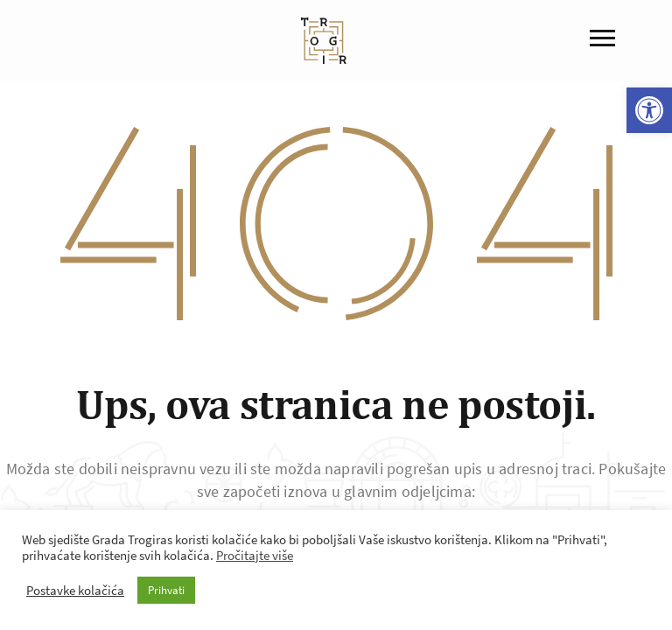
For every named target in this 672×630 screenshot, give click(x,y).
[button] (649, 110)
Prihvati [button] (166, 590)
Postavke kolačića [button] (75, 591)
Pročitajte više (255, 556)
